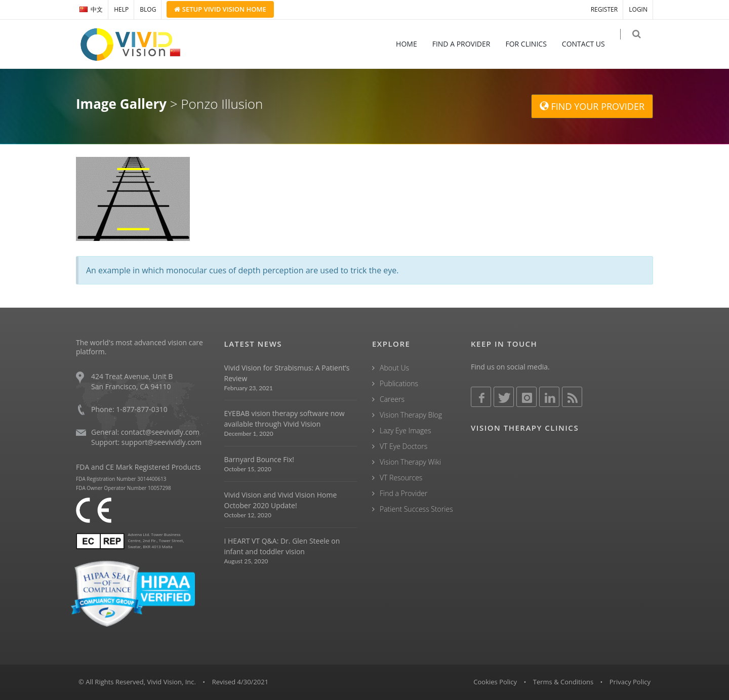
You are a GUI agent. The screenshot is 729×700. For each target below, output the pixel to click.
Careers (392, 399)
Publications (399, 383)
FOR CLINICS (533, 44)
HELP (121, 9)
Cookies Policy (495, 682)
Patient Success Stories (416, 509)
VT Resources (401, 478)
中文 (91, 9)
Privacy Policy (630, 682)
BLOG (148, 9)
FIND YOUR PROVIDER (592, 106)
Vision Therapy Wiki (410, 462)
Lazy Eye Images (405, 430)
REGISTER (604, 9)
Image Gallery (121, 104)
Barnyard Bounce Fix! (259, 459)
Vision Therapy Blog (411, 415)
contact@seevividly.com (160, 432)
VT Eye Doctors (403, 446)
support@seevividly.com (161, 442)
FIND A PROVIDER (468, 44)
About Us (394, 368)
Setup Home (220, 9)
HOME (413, 44)
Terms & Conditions (563, 682)
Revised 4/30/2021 (240, 682)
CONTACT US (590, 44)
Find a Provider (403, 493)
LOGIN (638, 9)
